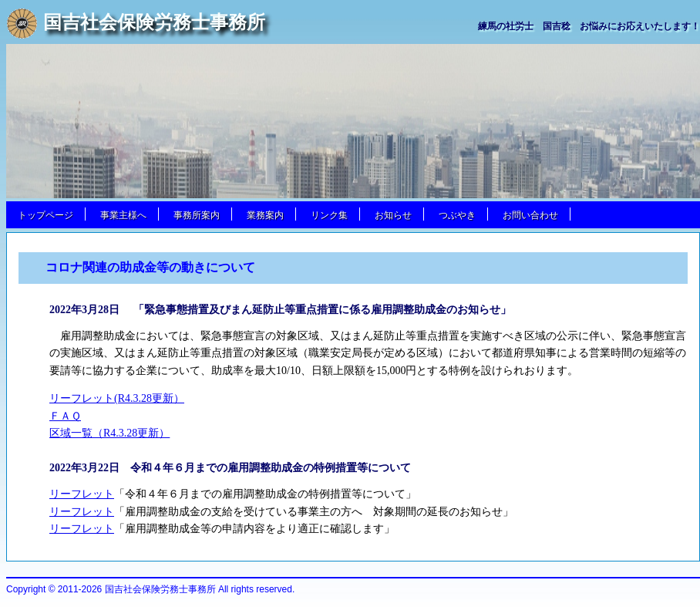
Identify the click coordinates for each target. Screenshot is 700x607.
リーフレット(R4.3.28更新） (117, 398)
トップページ (45, 215)
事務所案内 (197, 215)
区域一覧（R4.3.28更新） (109, 433)
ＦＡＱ (65, 416)
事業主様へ (123, 215)
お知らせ (393, 215)
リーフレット (82, 494)
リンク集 (329, 215)
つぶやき (457, 215)
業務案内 (265, 215)
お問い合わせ (530, 215)
